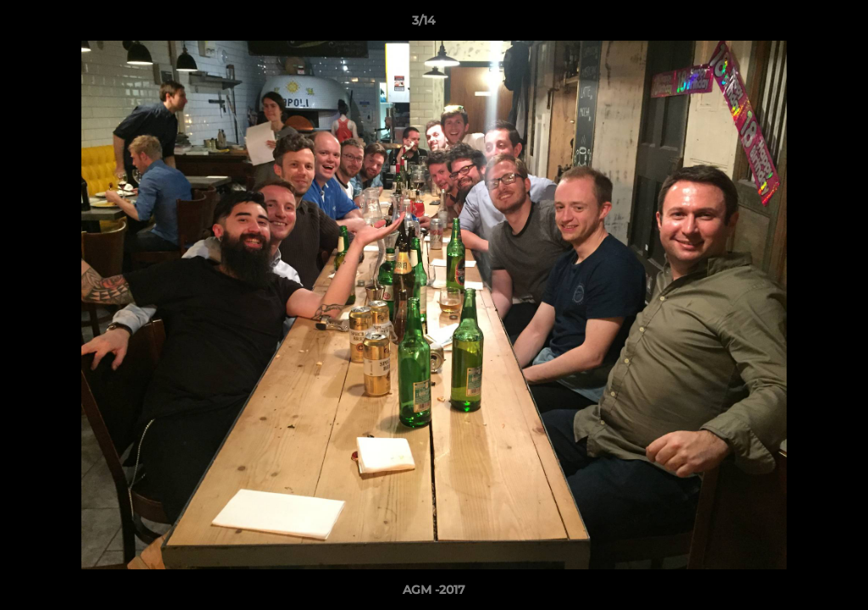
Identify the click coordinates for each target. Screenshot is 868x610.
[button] (797, 25)
